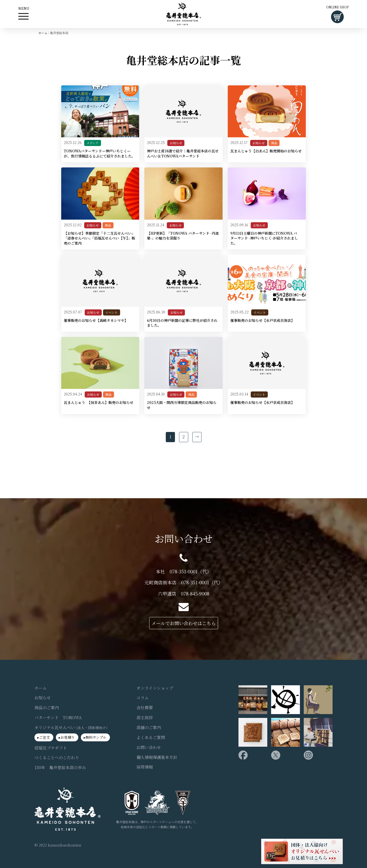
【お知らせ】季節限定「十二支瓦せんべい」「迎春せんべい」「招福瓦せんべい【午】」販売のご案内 (99, 238)
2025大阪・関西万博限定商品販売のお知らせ (182, 405)
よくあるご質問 (151, 738)
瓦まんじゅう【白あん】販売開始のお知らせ (266, 151)
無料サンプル (96, 737)
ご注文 (44, 737)
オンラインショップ (155, 688)
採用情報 (145, 767)
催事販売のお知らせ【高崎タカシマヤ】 (96, 320)
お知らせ (176, 143)
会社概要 (145, 708)
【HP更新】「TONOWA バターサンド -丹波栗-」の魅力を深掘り (183, 236)
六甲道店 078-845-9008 (184, 594)
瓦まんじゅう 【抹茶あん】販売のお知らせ (99, 403)
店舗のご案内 (149, 728)
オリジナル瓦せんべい (72, 728)
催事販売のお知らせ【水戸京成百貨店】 (262, 320)
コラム (143, 698)
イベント (111, 312)
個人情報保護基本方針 (157, 757)
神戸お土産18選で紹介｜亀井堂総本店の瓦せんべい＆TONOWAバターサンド (183, 154)
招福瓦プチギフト (51, 748)
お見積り (68, 737)
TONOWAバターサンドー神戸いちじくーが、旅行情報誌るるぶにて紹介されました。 (99, 154)
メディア (92, 143)
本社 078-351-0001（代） (184, 571)
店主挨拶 (145, 718)
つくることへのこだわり (57, 758)
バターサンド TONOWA (58, 718)
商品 (274, 143)
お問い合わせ (149, 747)
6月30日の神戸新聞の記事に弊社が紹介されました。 (182, 323)
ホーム (43, 33)
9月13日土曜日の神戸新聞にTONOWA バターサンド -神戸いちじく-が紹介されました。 (264, 238)
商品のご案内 (47, 708)
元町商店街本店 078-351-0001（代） (184, 582)
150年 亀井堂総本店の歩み (60, 768)
